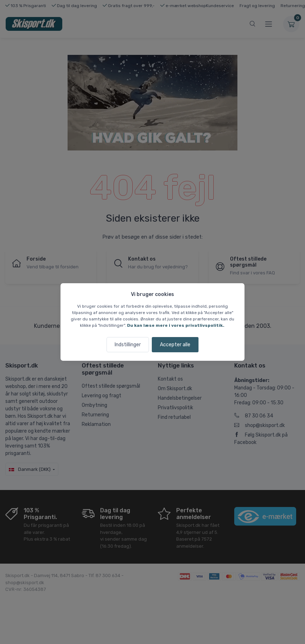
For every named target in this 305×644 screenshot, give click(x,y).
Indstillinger (128, 345)
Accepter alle (175, 345)
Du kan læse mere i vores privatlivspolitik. (175, 325)
